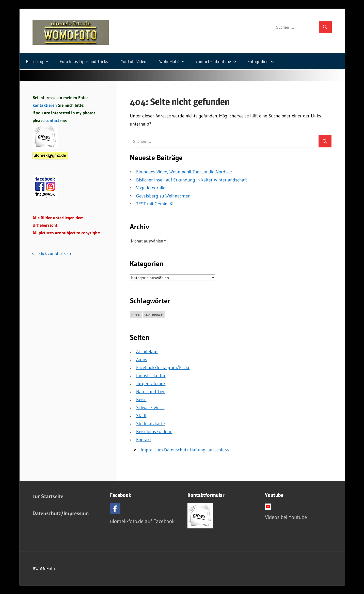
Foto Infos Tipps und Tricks (84, 61)
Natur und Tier (151, 392)
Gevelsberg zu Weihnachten (163, 196)
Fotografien (261, 61)
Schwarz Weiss (150, 408)
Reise (141, 400)
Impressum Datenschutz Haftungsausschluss (185, 450)
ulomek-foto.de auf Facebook (142, 521)
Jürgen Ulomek (151, 384)
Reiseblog (37, 61)
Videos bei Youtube (286, 517)
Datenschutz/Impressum (61, 513)
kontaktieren (45, 105)
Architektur (147, 352)
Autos (142, 360)
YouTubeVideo (134, 61)
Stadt (141, 416)
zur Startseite (48, 496)
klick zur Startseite (55, 253)
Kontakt (144, 440)
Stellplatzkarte (151, 424)
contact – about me (216, 61)
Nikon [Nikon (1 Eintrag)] (136, 315)
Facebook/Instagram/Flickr (163, 368)
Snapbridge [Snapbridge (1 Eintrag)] (154, 315)
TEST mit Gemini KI (155, 204)
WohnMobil (172, 61)
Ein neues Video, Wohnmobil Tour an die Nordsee (184, 172)
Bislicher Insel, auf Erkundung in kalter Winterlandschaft (192, 180)
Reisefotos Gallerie (154, 432)
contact (53, 120)
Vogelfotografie (151, 188)
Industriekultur (151, 376)
